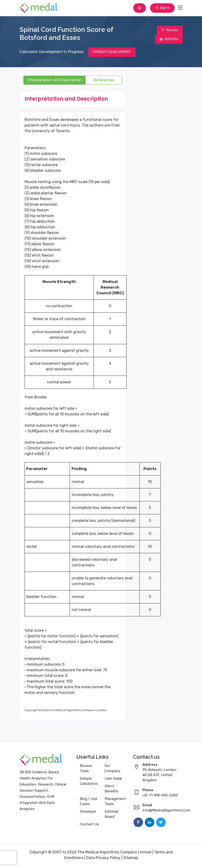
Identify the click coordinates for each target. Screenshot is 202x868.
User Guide (113, 780)
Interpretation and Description (54, 81)
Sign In (162, 8)
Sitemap (131, 859)
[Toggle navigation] (180, 8)
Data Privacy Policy (103, 859)
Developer (88, 813)
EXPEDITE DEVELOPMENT (112, 53)
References (104, 81)
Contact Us (89, 826)
